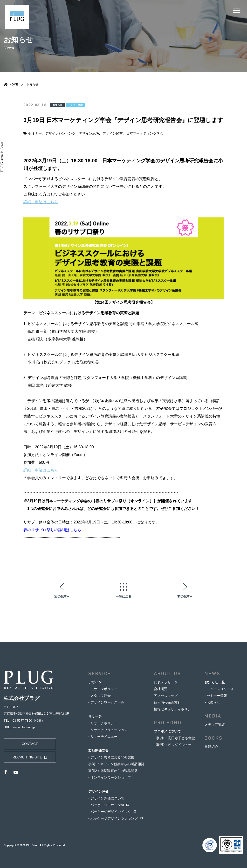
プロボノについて (167, 731)
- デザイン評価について (106, 798)
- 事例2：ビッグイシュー (173, 744)
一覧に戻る (124, 596)
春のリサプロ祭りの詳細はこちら (52, 530)
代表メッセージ (166, 682)
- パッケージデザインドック (110, 811)
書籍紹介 (211, 746)
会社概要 (161, 689)
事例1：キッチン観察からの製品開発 (116, 764)
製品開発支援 (98, 750)
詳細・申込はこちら (41, 202)
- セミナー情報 (216, 695)
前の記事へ (185, 596)
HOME (14, 85)
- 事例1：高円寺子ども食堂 (174, 738)
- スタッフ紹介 (99, 695)
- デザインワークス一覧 (106, 702)
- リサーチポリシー (103, 723)
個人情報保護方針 (167, 702)
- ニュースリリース (219, 689)
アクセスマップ (166, 695)
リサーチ (95, 716)
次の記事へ (62, 596)
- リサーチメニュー (103, 736)
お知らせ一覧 (215, 682)
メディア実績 (215, 724)
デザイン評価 (98, 791)
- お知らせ (212, 702)
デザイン (95, 682)
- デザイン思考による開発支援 (111, 757)
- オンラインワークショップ (110, 777)
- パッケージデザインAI (106, 805)
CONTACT (28, 744)
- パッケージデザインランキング (113, 818)
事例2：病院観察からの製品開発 (113, 770)
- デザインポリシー (103, 689)
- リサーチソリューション (108, 730)
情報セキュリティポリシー (174, 709)
